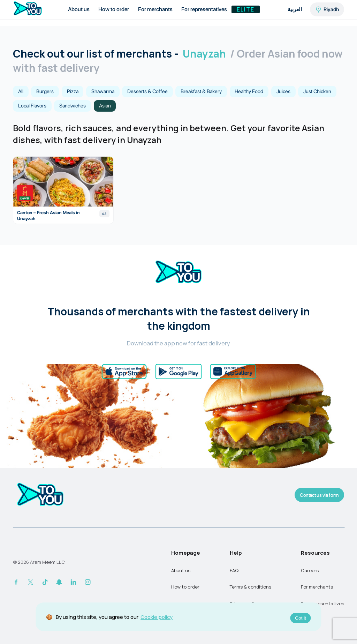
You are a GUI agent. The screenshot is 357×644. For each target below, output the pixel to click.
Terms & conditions (250, 587)
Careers (310, 570)
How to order (114, 9)
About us (79, 9)
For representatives (204, 9)
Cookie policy (157, 617)
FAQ (234, 570)
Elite (246, 9)
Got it (301, 618)
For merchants (155, 9)
